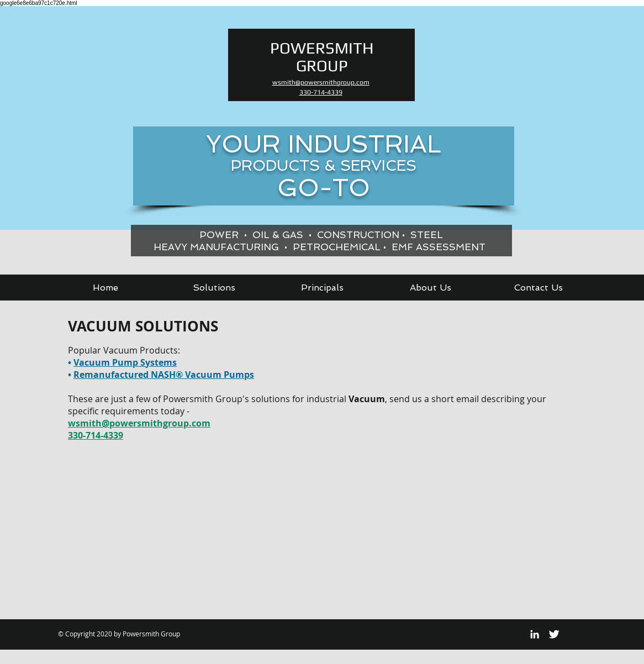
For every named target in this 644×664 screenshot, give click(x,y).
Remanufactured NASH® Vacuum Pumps (164, 375)
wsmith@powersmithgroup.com (139, 423)
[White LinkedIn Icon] (535, 634)
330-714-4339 (96, 435)
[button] (214, 288)
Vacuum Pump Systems (125, 362)
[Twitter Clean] (554, 634)
